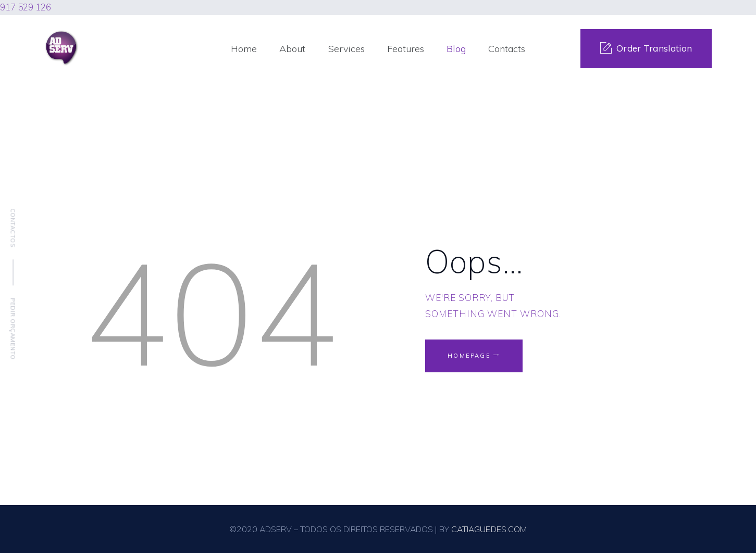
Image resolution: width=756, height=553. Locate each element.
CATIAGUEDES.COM (489, 529)
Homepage (470, 356)
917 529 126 (26, 7)
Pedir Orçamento (13, 329)
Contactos (13, 228)
